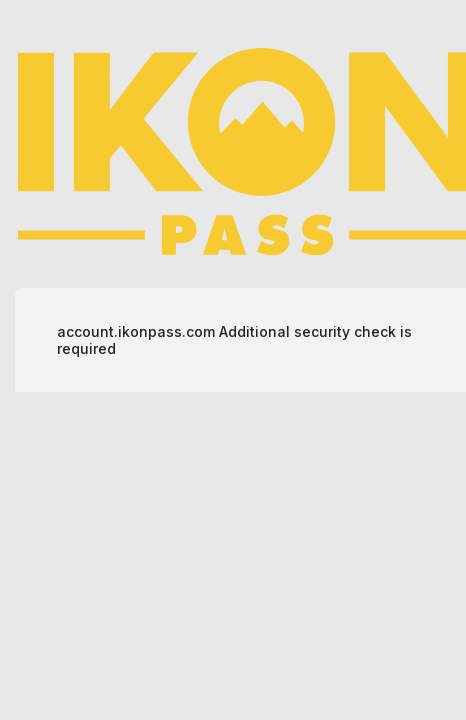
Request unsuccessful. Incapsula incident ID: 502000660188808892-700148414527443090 (233, 360)
